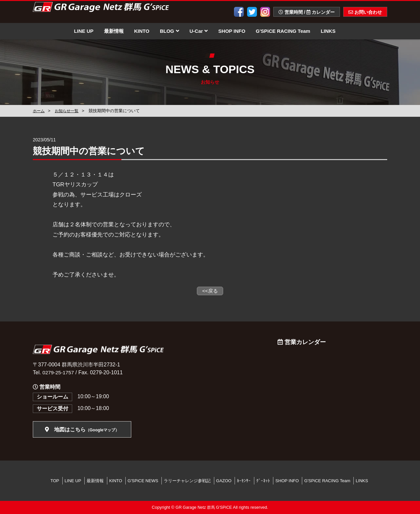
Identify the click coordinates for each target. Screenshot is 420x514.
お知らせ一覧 (69, 111)
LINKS (328, 31)
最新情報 (114, 31)
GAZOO (224, 481)
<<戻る (210, 291)
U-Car (199, 31)
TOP (55, 481)
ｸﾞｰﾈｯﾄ (263, 481)
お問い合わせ (365, 12)
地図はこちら (82, 430)
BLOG (169, 31)
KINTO (142, 31)
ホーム (39, 111)
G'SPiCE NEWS (143, 481)
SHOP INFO (232, 31)
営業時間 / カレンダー (307, 12)
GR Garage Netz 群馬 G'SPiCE (204, 508)
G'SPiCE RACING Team (283, 31)
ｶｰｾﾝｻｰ (244, 481)
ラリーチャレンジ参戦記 (187, 481)
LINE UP (84, 31)
